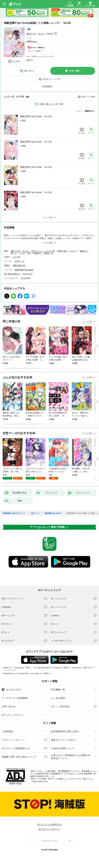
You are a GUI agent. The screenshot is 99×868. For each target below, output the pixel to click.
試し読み (16, 61)
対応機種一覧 (58, 690)
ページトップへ (49, 841)
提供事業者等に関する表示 (65, 731)
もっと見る (88, 322)
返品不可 (30, 60)
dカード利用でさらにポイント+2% (39, 57)
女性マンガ (20, 261)
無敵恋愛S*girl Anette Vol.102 (36, 142)
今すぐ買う (75, 71)
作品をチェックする (52, 79)
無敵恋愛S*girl (19, 265)
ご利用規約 (7, 731)
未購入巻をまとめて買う (52, 104)
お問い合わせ (9, 706)
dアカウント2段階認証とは (16, 748)
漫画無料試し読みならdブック (14, 513)
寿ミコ (14, 253)
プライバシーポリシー (13, 740)
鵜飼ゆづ (84, 251)
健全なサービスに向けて (64, 740)
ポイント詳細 (34, 51)
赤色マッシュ (37, 251)
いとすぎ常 (50, 251)
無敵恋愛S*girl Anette (24, 270)
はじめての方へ (12, 690)
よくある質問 (58, 698)
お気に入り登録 (88, 97)
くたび (22, 253)
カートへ (29, 71)
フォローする (55, 34)
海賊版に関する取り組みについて (19, 757)
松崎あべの (49, 253)
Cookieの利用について (63, 748)
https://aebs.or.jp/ (40, 781)
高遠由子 (37, 253)
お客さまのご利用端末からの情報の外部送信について (71, 757)
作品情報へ (48, 86)
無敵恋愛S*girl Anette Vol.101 (36, 167)
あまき (42, 34)
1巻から (80, 111)
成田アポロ (31, 34)
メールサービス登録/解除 (15, 698)
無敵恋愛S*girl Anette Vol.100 (36, 192)
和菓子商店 (62, 251)
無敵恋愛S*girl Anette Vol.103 (36, 116)
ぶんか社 (17, 257)
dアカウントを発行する (49, 824)
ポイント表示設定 (60, 706)
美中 (29, 253)
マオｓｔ (74, 251)
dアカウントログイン (13, 715)
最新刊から (90, 111)
